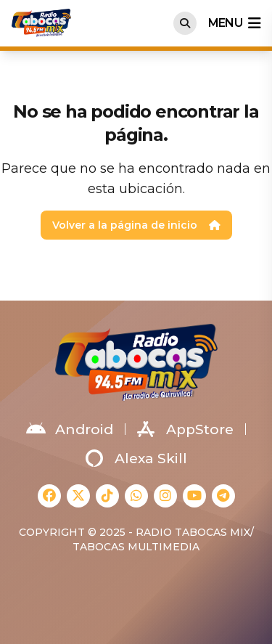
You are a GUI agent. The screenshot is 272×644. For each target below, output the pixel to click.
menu (234, 23)
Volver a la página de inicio (136, 225)
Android (70, 429)
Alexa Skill (136, 458)
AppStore (185, 429)
